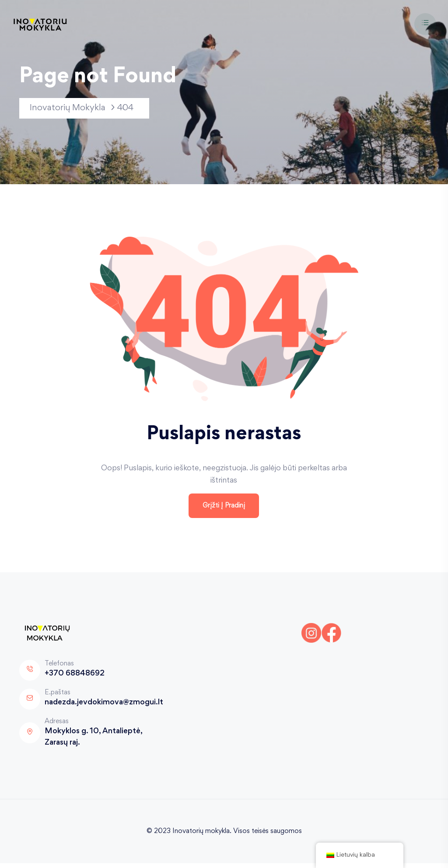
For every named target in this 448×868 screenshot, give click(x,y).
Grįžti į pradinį (224, 510)
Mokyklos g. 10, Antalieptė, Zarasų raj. (93, 742)
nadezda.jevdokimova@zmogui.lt (104, 707)
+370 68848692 (75, 679)
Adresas (57, 726)
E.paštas (58, 697)
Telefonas (59, 668)
